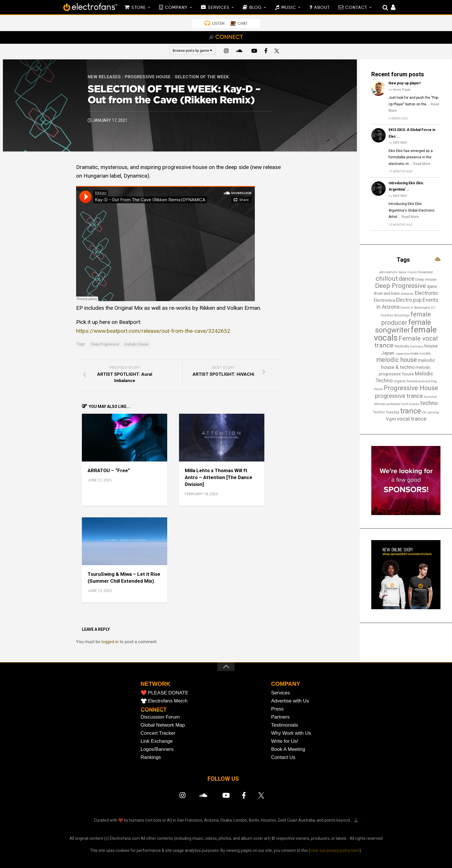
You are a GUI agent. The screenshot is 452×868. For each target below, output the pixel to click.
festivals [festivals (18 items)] (402, 346)
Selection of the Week (202, 77)
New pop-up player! (405, 83)
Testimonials (285, 725)
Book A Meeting (288, 749)
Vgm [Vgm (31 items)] (391, 419)
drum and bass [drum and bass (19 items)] (387, 293)
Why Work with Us (291, 733)
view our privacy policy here (335, 850)
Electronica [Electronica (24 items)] (384, 300)
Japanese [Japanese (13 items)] (402, 354)
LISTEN (218, 24)
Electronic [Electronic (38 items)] (426, 293)
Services (281, 693)
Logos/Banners (157, 749)
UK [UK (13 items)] (424, 412)
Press (277, 709)
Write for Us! (285, 741)
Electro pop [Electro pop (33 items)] (409, 300)
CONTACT (356, 8)
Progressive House (148, 77)
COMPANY (176, 8)
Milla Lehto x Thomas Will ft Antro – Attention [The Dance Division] (219, 477)
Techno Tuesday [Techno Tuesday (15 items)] (386, 412)
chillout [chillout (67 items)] (387, 279)
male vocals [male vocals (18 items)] (421, 353)
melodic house (136, 344)
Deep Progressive (105, 344)
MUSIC (289, 8)
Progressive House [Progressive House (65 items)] (411, 388)
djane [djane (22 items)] (432, 286)
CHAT (243, 24)
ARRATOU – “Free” (109, 470)
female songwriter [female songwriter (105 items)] (403, 326)
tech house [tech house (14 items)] (410, 404)
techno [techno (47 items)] (429, 403)
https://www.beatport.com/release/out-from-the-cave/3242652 (153, 331)
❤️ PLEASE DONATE (165, 693)
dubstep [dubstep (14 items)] (407, 294)
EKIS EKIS (400, 143)
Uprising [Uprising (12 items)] (433, 412)
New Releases (104, 77)
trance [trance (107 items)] (410, 411)
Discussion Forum (160, 717)
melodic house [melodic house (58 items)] (397, 360)
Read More (422, 164)
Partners (280, 717)
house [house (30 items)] (431, 346)
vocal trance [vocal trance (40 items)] (412, 419)
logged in (110, 642)
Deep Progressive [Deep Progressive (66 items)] (401, 286)
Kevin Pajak (402, 90)
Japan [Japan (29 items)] (388, 353)
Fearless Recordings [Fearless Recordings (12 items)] (395, 315)
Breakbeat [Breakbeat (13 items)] (425, 272)
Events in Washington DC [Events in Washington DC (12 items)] (418, 308)
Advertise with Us (290, 701)
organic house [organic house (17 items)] (405, 381)
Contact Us (283, 757)
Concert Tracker (158, 733)
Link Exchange (157, 741)
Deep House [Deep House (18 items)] (426, 279)
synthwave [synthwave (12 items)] (393, 404)
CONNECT (229, 37)
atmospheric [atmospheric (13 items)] (389, 272)
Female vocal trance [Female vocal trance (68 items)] (406, 342)
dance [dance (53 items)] (407, 279)
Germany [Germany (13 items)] (417, 346)
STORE (139, 8)
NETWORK (156, 684)
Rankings (151, 757)
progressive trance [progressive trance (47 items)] (399, 396)
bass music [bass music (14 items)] (408, 272)
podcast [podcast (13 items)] (424, 381)
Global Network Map (163, 725)
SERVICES (219, 8)
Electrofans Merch (168, 701)
